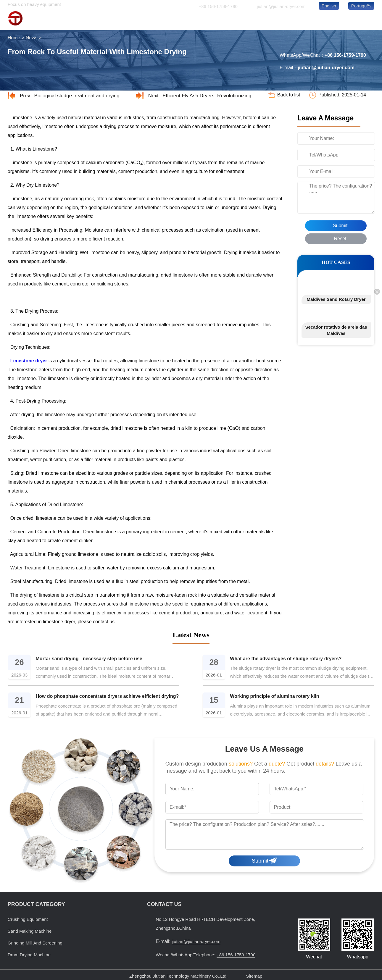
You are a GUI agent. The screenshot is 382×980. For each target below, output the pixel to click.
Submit (340, 226)
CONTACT (356, 20)
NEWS (321, 20)
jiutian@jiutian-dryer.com (281, 6)
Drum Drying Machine (29, 955)
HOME (179, 20)
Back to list (289, 95)
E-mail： (302, 68)
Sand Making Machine (30, 931)
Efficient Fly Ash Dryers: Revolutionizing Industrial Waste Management (209, 96)
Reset (340, 239)
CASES (250, 20)
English (329, 6)
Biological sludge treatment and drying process (81, 96)
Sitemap (254, 976)
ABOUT (285, 20)
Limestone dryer (29, 361)
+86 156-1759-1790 (218, 6)
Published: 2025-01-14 (342, 95)
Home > (17, 38)
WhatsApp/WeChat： (308, 55)
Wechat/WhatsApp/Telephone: (205, 955)
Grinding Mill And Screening (35, 943)
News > (34, 38)
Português (361, 6)
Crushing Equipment (28, 919)
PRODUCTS (215, 20)
